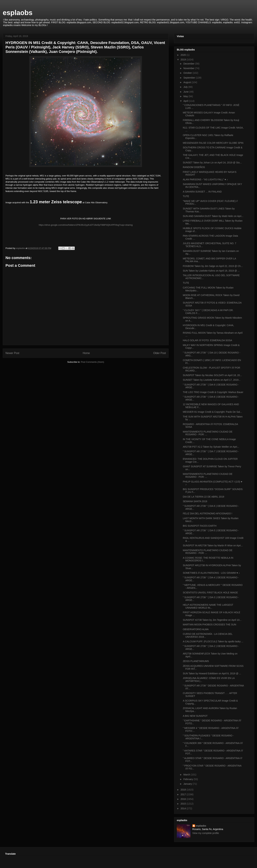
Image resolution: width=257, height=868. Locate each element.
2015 (184, 804)
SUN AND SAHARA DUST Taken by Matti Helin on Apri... (213, 216)
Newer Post (12, 353)
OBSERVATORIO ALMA (196, 629)
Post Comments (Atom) (92, 362)
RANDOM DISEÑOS (194, 167)
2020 (184, 55)
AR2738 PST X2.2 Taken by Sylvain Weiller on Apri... (211, 447)
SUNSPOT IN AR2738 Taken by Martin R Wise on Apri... (213, 545)
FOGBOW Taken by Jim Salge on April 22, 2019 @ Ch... (213, 266)
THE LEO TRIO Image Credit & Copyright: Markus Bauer (213, 392)
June (186, 92)
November (189, 68)
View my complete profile (206, 833)
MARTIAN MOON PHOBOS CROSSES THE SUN (209, 625)
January (188, 784)
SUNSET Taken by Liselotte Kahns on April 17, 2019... (212, 380)
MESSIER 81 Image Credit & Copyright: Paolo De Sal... (212, 412)
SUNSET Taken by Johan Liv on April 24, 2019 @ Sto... (212, 163)
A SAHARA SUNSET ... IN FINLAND (202, 192)
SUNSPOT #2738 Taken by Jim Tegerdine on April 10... (212, 620)
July (186, 87)
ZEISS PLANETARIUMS (196, 661)
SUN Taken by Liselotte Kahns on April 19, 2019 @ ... (211, 271)
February (188, 779)
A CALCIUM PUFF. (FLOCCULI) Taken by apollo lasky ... (213, 641)
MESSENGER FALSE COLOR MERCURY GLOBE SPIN (213, 143)
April (186, 101)
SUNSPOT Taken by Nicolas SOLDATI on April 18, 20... (212, 375)
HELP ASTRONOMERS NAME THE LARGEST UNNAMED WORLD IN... (208, 606)
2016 (184, 799)
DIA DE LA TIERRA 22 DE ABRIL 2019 (203, 497)
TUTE (186, 196)
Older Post (160, 353)
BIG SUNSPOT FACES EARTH (200, 526)
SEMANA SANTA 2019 (195, 501)
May (186, 96)
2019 (184, 60)
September (189, 78)
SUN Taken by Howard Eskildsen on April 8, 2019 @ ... (212, 673)
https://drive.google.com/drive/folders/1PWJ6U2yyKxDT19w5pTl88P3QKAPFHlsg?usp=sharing (86, 225)
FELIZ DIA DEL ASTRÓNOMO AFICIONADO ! (207, 513)
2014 (184, 808)
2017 (184, 794)
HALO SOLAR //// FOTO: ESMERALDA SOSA (207, 340)
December (189, 64)
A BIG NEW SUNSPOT (195, 716)
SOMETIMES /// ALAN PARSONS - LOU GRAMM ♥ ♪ (211, 573)
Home (86, 353)
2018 (184, 790)
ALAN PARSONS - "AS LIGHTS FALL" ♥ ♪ (205, 179)
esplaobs (18, 13)
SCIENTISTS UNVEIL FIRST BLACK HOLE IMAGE (210, 593)
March (187, 775)
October (188, 73)
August (187, 82)
